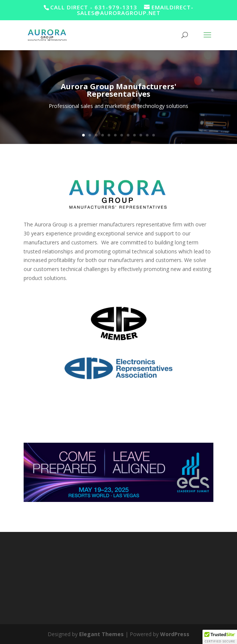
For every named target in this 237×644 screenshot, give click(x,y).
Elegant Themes (101, 634)
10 (141, 135)
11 (147, 135)
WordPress (175, 634)
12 (154, 135)
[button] (220, 637)
